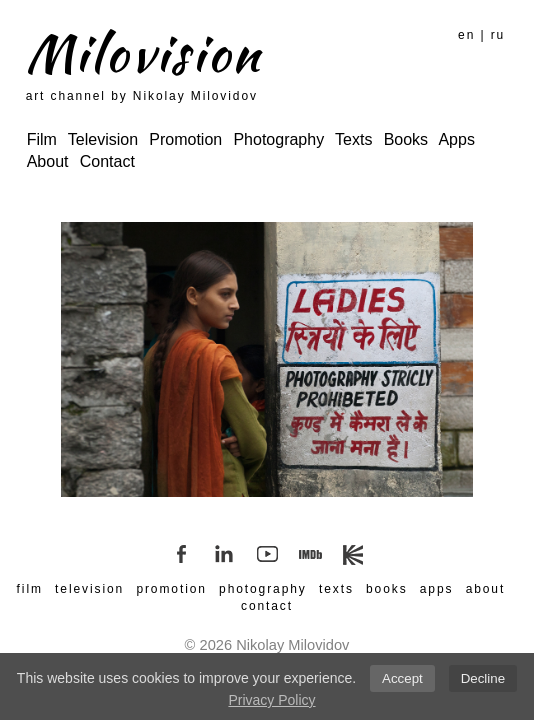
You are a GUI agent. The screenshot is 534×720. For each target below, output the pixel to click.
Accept (402, 678)
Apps (456, 139)
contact (267, 606)
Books (406, 139)
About (48, 161)
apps (437, 589)
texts (336, 589)
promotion (171, 589)
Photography (278, 139)
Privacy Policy (271, 700)
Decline (483, 678)
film (30, 589)
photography (263, 589)
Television (103, 139)
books (387, 589)
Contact (107, 161)
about (486, 589)
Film (42, 139)
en (466, 35)
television (89, 589)
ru (498, 35)
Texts (353, 139)
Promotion (185, 139)
